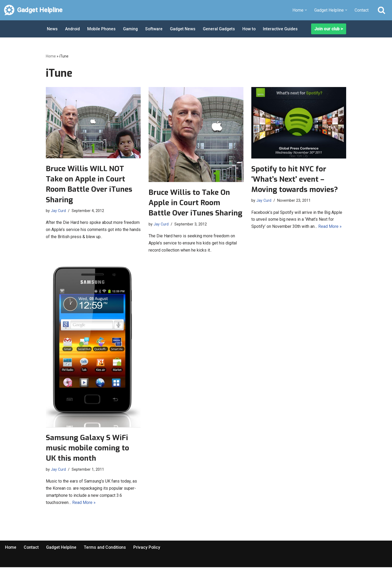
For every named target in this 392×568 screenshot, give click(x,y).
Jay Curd (58, 211)
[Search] (381, 10)
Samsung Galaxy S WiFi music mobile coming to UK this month (87, 448)
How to (251, 29)
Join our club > (329, 29)
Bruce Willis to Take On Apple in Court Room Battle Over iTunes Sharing (195, 203)
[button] (306, 10)
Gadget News (184, 29)
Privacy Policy (148, 548)
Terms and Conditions (106, 548)
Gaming (131, 29)
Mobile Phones (102, 29)
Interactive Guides (283, 29)
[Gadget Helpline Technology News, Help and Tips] (33, 10)
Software (155, 29)
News (52, 29)
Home (51, 56)
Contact (362, 10)
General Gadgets (221, 29)
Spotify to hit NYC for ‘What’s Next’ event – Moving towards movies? (295, 179)
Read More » (330, 227)
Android (73, 29)
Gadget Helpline (62, 548)
